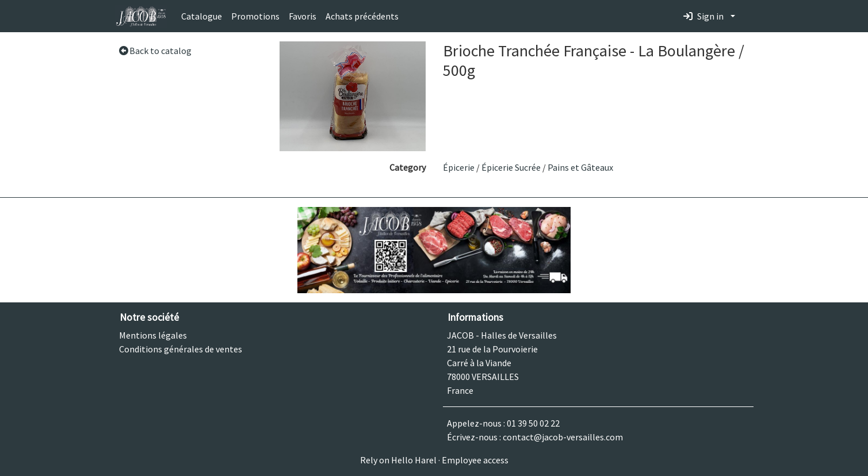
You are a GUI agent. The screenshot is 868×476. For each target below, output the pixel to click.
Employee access (475, 460)
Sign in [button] (703, 16)
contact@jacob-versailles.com (563, 437)
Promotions (255, 16)
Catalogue (202, 16)
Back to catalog (155, 51)
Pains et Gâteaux (580, 167)
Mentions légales (153, 335)
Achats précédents (362, 16)
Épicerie (459, 167)
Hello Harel (414, 460)
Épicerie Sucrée (511, 167)
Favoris (303, 16)
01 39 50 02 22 (533, 423)
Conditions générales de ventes (181, 349)
